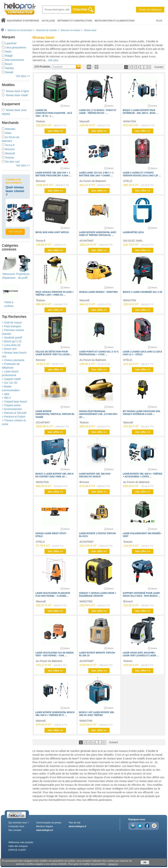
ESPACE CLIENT (17, 850)
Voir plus (53, 60)
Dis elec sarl (11, 162)
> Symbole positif (12, 338)
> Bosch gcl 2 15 (12, 341)
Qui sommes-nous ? (19, 823)
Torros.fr (8, 145)
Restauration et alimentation (114, 21)
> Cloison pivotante (13, 360)
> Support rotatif (11, 379)
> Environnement (12, 409)
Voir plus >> (23, 76)
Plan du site (75, 823)
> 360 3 (6, 398)
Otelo (7, 133)
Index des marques (18, 846)
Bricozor (8, 149)
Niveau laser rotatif (15, 95)
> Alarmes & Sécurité (14, 413)
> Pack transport (11, 326)
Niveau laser (90, 30)
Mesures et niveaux (70, 30)
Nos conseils (15, 830)
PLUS (159, 21)
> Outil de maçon (12, 323)
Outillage (48, 21)
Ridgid (7, 56)
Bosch (7, 64)
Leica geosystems (14, 47)
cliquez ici (113, 864)
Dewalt (8, 72)
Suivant (159, 67)
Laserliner (9, 43)
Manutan (9, 129)
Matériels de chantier (47, 30)
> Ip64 (6, 394)
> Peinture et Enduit (13, 417)
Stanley (8, 68)
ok (145, 862)
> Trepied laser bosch (14, 402)
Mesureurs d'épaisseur (9, 267)
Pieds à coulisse (9, 295)
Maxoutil (8, 153)
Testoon (8, 157)
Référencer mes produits (21, 842)
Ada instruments (13, 60)
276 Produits (42, 67)
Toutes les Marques (150, 10)
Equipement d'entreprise (23, 21)
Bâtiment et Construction (75, 21)
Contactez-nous (16, 826)
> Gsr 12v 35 (9, 383)
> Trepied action (11, 405)
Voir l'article (15, 232)
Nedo (7, 52)
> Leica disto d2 (11, 345)
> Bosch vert (9, 349)
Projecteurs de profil (23, 267)
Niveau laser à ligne (15, 91)
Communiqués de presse (49, 823)
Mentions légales (45, 826)
